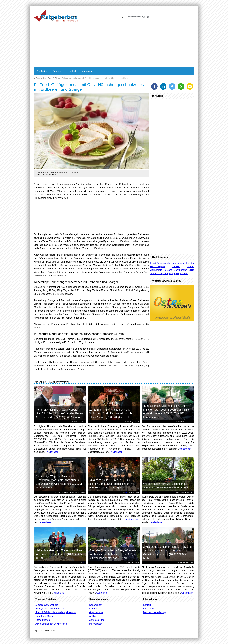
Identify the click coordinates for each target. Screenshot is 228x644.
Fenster (190, 263)
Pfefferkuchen (43, 620)
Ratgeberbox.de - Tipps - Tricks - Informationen (56, 16)
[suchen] (154, 17)
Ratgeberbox (40, 78)
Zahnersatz (156, 270)
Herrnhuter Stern (44, 616)
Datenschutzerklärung (154, 612)
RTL (126, 492)
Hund (153, 263)
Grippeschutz (96, 612)
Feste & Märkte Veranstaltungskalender (56, 612)
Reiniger (181, 263)
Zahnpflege (169, 273)
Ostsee (190, 266)
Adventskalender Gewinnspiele (51, 624)
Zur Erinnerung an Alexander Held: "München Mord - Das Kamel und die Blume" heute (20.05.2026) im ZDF (111, 413)
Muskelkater (96, 624)
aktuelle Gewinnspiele (47, 605)
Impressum (87, 71)
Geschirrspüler (158, 266)
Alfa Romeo (156, 273)
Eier (174, 263)
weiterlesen (52, 452)
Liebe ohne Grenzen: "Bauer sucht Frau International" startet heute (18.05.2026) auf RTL (59, 554)
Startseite (42, 71)
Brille (191, 270)
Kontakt (72, 71)
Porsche (168, 270)
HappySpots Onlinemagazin (50, 609)
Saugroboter (182, 273)
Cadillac (176, 266)
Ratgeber (57, 71)
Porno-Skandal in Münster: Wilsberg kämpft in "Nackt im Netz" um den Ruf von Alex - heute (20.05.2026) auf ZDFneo (60, 413)
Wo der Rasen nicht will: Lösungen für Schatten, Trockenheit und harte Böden (166, 486)
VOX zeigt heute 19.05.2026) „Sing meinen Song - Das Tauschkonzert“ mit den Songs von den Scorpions (112, 484)
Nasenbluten (96, 605)
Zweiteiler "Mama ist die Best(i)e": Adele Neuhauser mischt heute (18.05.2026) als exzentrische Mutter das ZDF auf (113, 554)
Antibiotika (95, 616)
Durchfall (94, 609)
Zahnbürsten (181, 270)
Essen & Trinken (54, 78)
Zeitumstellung (97, 620)
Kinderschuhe (164, 263)
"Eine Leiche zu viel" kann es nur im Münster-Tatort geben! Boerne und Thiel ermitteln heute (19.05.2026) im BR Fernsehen (166, 412)
